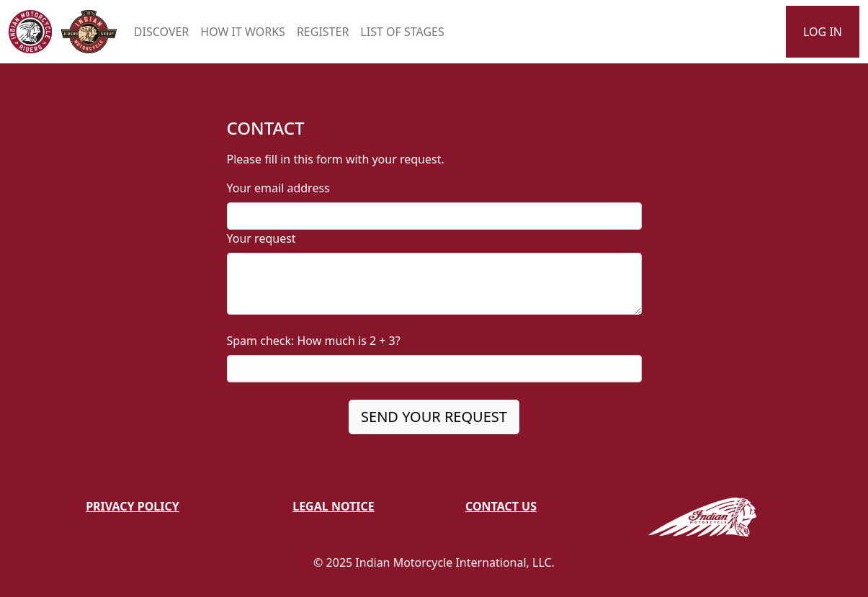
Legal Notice (334, 506)
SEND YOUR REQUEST (434, 417)
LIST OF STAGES (402, 32)
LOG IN (823, 32)
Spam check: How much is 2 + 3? (314, 341)
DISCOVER (161, 32)
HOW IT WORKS (243, 32)
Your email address (278, 188)
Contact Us (501, 506)
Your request (261, 238)
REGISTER (323, 32)
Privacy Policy (133, 506)
